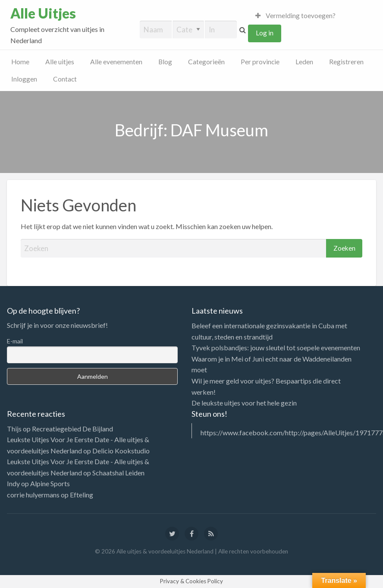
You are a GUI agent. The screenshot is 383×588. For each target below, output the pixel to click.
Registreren (346, 62)
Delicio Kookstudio (121, 451)
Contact (65, 79)
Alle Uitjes (43, 13)
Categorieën (206, 62)
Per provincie (260, 62)
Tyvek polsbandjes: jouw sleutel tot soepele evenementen (276, 347)
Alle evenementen (116, 62)
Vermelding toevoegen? (295, 16)
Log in (265, 33)
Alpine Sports (50, 483)
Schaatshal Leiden (118, 473)
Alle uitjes (60, 62)
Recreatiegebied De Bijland (72, 429)
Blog (165, 62)
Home (20, 62)
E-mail (15, 341)
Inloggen (24, 79)
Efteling (82, 495)
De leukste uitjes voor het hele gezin (244, 403)
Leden (304, 62)
